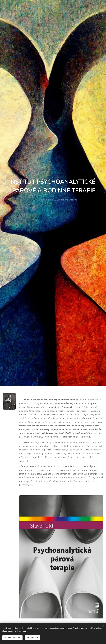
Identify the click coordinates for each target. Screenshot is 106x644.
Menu (101, 382)
